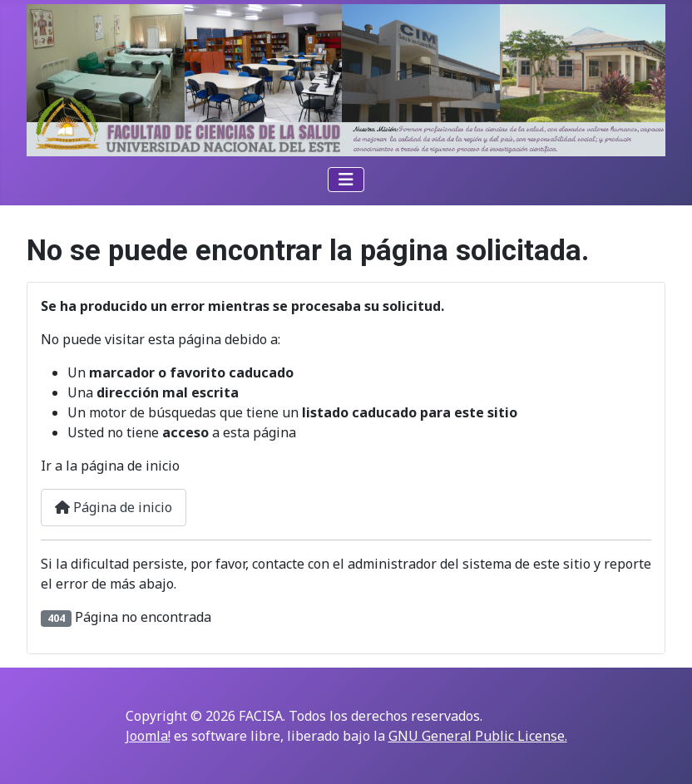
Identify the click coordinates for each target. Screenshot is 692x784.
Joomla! (148, 736)
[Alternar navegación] (346, 180)
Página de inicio (114, 507)
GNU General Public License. (478, 736)
